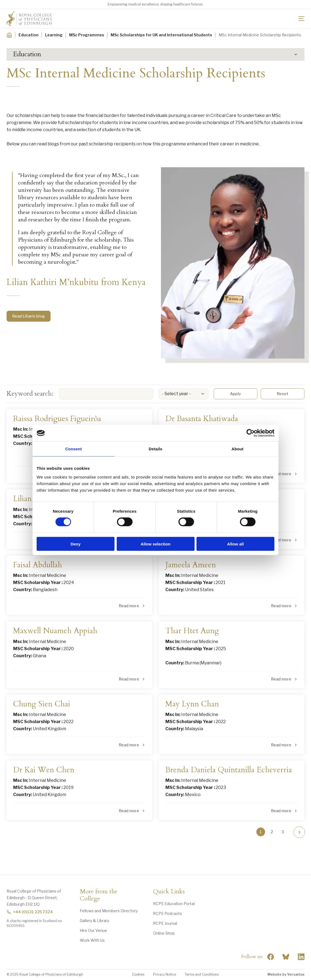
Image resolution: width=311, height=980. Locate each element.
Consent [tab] (74, 449)
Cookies (138, 974)
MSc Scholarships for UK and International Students (161, 35)
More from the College (99, 895)
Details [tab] (156, 449)
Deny (76, 544)
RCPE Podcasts (168, 913)
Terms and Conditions (202, 974)
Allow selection (155, 544)
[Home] (9, 35)
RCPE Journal (165, 923)
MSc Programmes (87, 35)
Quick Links (169, 892)
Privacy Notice (165, 974)
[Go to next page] (299, 832)
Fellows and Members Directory (109, 911)
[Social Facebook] (271, 957)
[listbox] (184, 394)
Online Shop (164, 933)
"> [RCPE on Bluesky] (286, 957)
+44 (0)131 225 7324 (30, 912)
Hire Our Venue (93, 930)
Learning (54, 35)
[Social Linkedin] (301, 957)
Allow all (235, 544)
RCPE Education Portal (174, 904)
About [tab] (237, 449)
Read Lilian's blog (29, 316)
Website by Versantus (286, 974)
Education (29, 35)
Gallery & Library (94, 921)
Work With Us (92, 940)
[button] (156, 54)
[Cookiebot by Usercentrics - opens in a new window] (250, 433)
